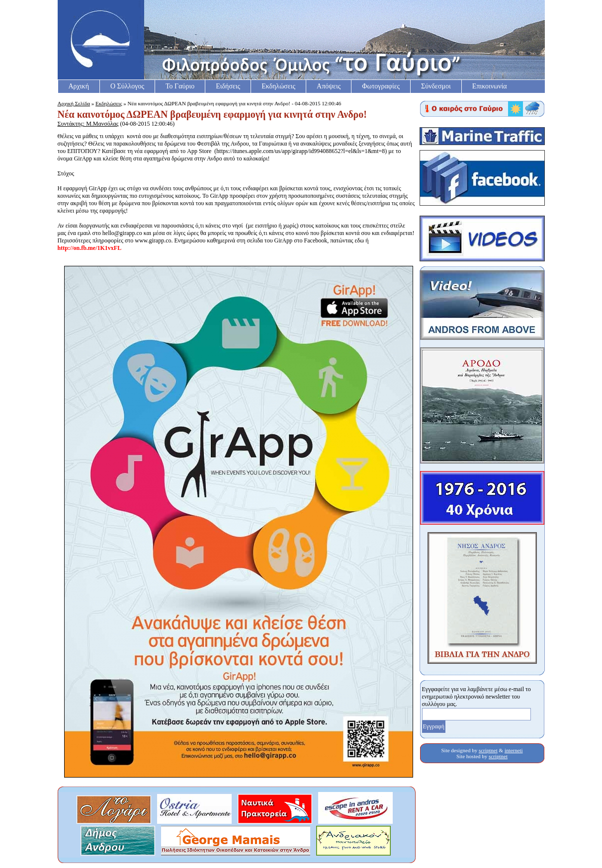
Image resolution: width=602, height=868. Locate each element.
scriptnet (488, 750)
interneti (514, 750)
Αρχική (79, 86)
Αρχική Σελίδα (74, 103)
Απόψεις (329, 86)
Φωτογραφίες (381, 86)
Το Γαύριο (180, 86)
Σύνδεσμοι (436, 86)
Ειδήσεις (228, 86)
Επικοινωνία (490, 86)
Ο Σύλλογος (127, 86)
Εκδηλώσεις (278, 86)
